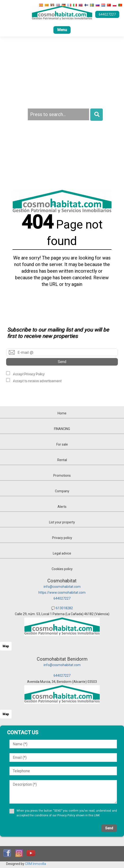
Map (6, 646)
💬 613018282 (62, 608)
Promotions (62, 476)
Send (62, 362)
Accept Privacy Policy (29, 374)
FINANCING (62, 429)
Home (62, 413)
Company (62, 491)
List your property (62, 522)
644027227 (62, 598)
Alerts (62, 507)
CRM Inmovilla (35, 864)
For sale (62, 444)
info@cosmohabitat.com (62, 587)
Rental (62, 460)
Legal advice (62, 553)
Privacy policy (62, 538)
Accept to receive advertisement (37, 381)
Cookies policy (62, 569)
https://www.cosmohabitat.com (62, 593)
